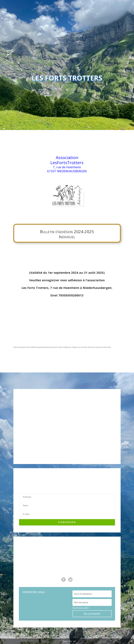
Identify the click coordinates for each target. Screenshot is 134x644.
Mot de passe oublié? (81, 608)
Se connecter (92, 614)
